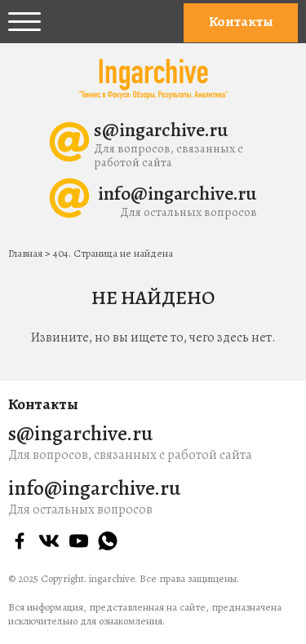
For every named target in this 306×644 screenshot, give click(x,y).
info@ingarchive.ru (177, 193)
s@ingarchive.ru (161, 130)
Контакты (241, 22)
